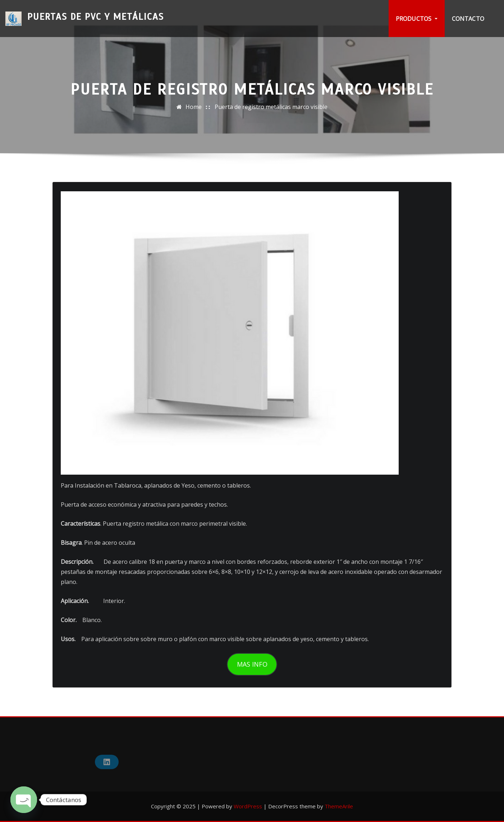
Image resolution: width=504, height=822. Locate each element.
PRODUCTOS (417, 19)
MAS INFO (252, 664)
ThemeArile (339, 806)
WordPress (248, 806)
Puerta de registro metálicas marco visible (271, 107)
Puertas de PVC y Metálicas (96, 14)
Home (194, 107)
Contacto (468, 19)
